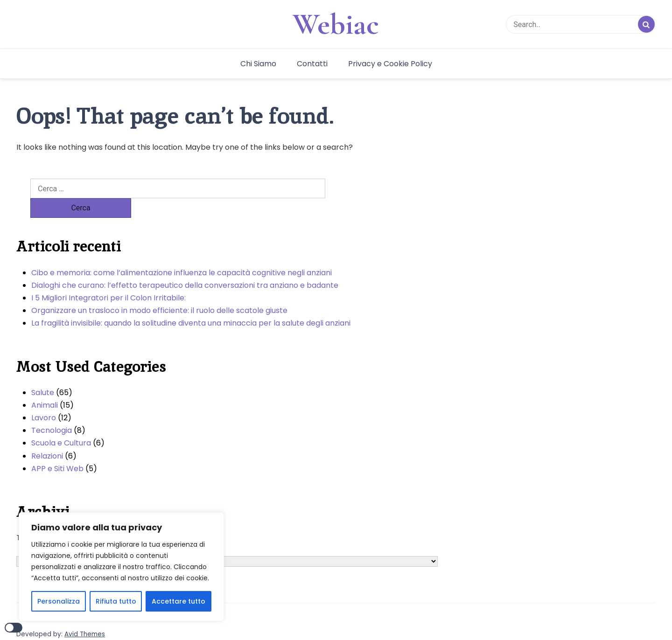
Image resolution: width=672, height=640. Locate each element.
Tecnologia (52, 411)
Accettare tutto (178, 601)
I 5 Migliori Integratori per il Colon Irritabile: (108, 278)
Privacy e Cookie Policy (390, 64)
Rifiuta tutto (116, 601)
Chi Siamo (258, 64)
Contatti (312, 64)
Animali (45, 386)
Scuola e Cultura (61, 423)
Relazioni (47, 436)
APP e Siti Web (57, 449)
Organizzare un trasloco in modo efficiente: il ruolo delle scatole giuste (159, 291)
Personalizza (59, 601)
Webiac (336, 24)
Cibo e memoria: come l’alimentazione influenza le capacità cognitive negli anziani (182, 253)
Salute (43, 373)
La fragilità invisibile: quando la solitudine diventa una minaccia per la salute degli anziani (191, 303)
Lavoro (44, 398)
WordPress (73, 625)
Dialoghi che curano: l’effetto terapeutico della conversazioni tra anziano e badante (185, 266)
